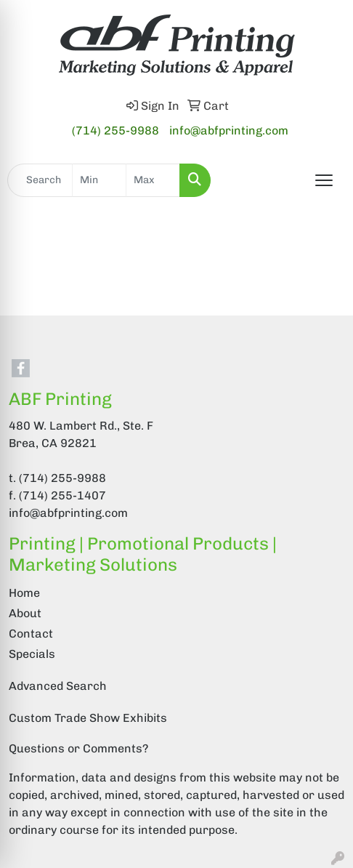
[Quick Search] (40, 180)
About (25, 613)
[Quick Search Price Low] (99, 180)
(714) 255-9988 (115, 130)
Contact (31, 634)
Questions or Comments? (78, 748)
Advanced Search (58, 686)
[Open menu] (324, 180)
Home (24, 593)
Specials (32, 654)
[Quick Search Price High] (153, 180)
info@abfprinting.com (229, 130)
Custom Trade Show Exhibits (88, 718)
